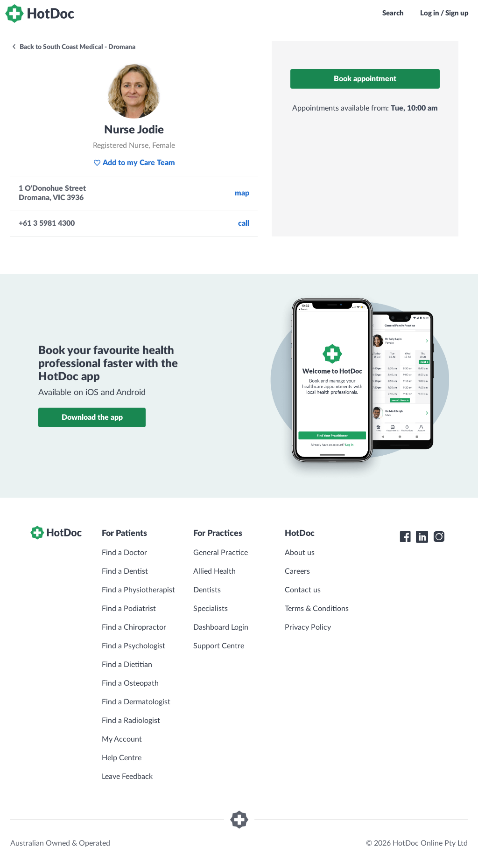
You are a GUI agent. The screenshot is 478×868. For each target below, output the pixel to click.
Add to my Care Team (134, 163)
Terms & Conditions (317, 609)
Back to (73, 47)
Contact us (303, 590)
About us (300, 553)
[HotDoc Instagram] (439, 537)
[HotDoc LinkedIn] (422, 537)
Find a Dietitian (127, 665)
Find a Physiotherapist (138, 590)
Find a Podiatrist (129, 609)
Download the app (92, 417)
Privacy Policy (308, 627)
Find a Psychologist (134, 646)
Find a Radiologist (131, 721)
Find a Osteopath (130, 683)
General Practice (221, 553)
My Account (122, 739)
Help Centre (122, 758)
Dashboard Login (221, 627)
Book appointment (365, 79)
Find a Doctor (124, 553)
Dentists (207, 590)
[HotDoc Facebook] (405, 537)
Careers (297, 571)
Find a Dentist (125, 571)
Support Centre (219, 646)
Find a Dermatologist (136, 702)
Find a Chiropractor (134, 627)
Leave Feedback (127, 777)
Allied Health (214, 571)
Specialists (211, 609)
